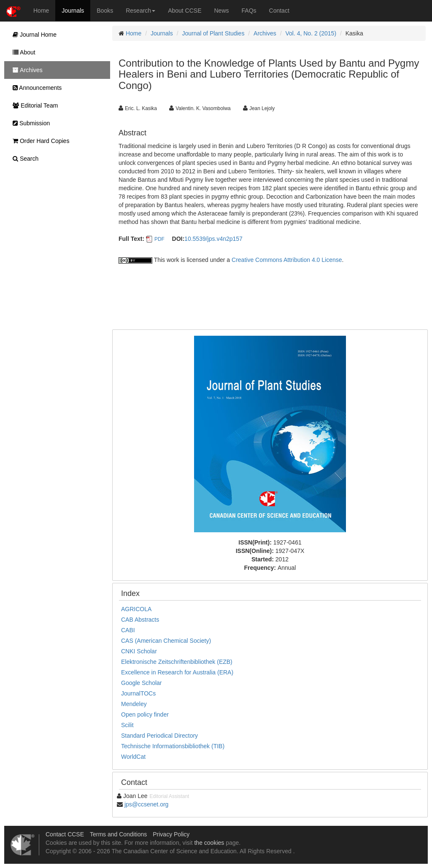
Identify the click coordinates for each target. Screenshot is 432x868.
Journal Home (32, 35)
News (222, 11)
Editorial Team (33, 105)
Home (41, 11)
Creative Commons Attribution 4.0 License (287, 260)
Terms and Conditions (118, 834)
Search (23, 159)
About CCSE (185, 11)
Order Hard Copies (39, 141)
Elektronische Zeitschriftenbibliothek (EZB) (177, 662)
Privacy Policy (171, 834)
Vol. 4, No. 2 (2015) (311, 33)
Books (105, 11)
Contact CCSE (65, 834)
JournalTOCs (138, 693)
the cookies (209, 843)
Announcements (35, 88)
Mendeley (134, 704)
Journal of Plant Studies (213, 33)
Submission (29, 123)
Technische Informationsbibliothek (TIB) (173, 746)
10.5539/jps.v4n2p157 (213, 239)
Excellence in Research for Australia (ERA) (177, 672)
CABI (128, 630)
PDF (159, 239)
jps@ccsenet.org (146, 804)
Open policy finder (145, 714)
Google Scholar (142, 683)
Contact (279, 11)
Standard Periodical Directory (159, 736)
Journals (73, 11)
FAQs (249, 11)
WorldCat (133, 757)
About (22, 52)
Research (140, 11)
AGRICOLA (136, 609)
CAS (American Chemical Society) (166, 641)
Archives (265, 33)
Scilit (127, 725)
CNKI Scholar (139, 651)
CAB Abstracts (140, 620)
